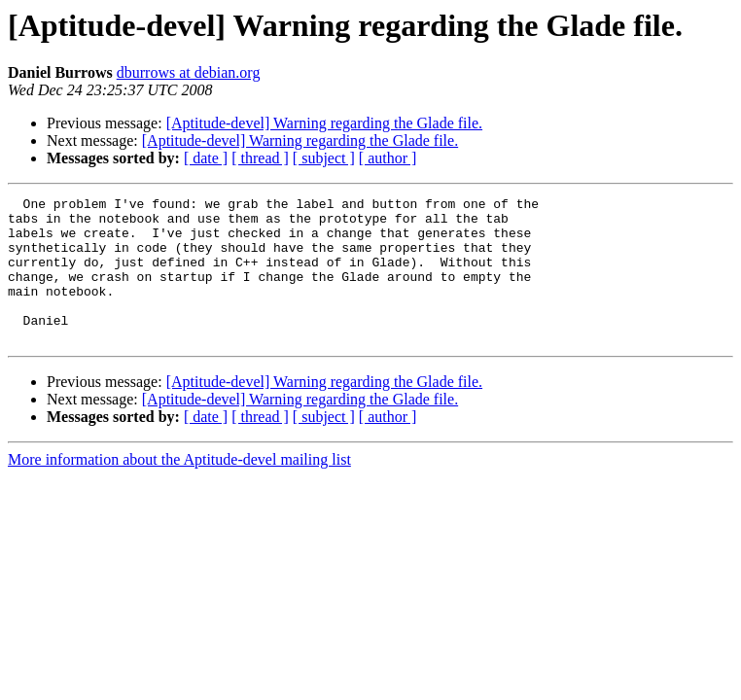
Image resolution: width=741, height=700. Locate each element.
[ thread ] (260, 158)
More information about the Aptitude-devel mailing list (179, 489)
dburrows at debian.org (189, 72)
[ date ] (206, 158)
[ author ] (388, 158)
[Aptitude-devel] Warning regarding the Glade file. (324, 123)
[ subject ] (324, 158)
